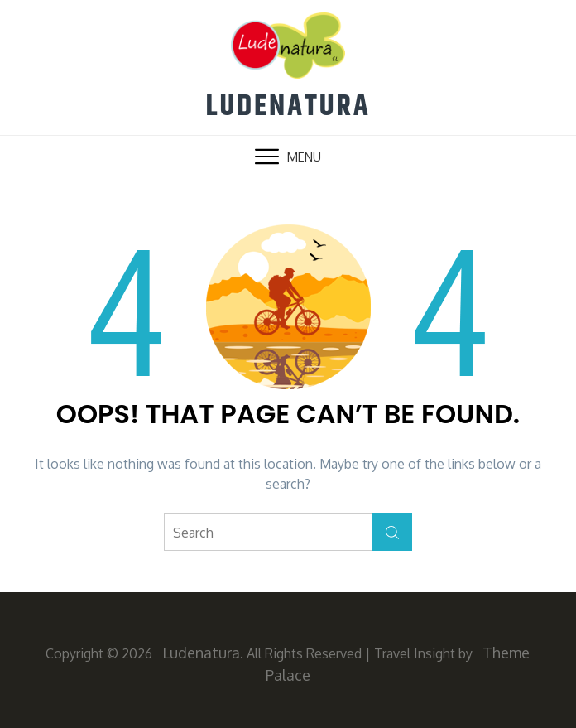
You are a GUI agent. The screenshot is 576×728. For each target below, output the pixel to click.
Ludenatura (288, 106)
